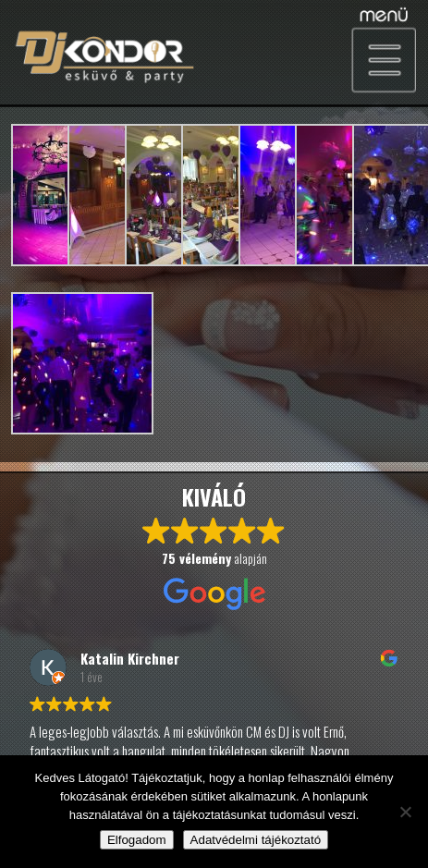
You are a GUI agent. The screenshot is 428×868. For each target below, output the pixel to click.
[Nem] (405, 812)
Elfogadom (137, 840)
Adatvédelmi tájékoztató (256, 840)
